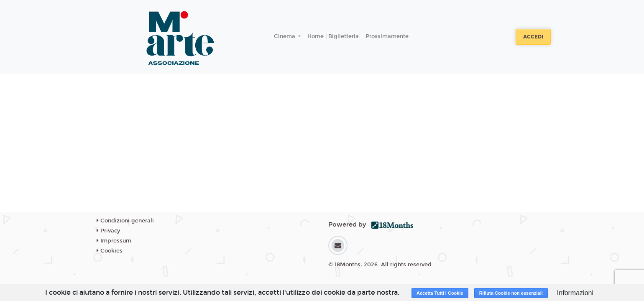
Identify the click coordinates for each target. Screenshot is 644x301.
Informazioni (575, 293)
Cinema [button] (285, 36)
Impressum (114, 241)
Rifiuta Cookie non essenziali (511, 293)
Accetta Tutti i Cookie (440, 293)
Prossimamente (387, 36)
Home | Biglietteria (333, 36)
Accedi (533, 37)
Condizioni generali (125, 221)
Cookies (110, 251)
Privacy (108, 231)
